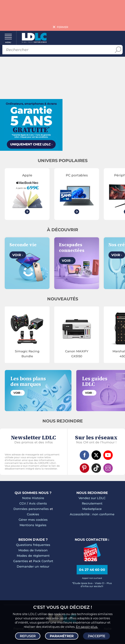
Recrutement (92, 503)
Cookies (33, 514)
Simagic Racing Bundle (27, 354)
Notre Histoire (33, 498)
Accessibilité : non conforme (92, 514)
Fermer (62, 27)
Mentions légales (33, 525)
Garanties (21, 561)
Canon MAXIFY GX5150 (77, 354)
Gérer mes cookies (33, 520)
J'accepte (96, 636)
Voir (18, 255)
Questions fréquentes (33, 545)
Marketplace (92, 509)
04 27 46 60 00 (92, 570)
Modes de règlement (33, 556)
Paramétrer (62, 636)
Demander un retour (33, 566)
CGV (23, 503)
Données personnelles (31, 509)
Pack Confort (43, 561)
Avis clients (38, 503)
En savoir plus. (87, 627)
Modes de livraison (33, 550)
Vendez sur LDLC (92, 498)
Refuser (28, 636)
